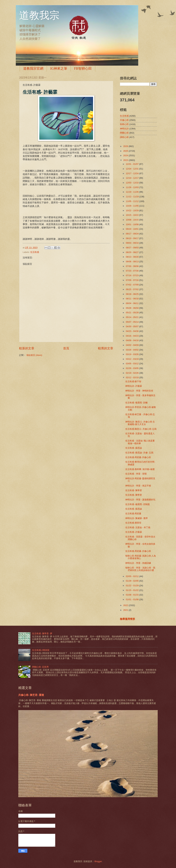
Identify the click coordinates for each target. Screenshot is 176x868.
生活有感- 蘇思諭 (134, 448)
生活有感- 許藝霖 (134, 532)
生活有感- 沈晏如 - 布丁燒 (138, 527)
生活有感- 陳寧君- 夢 (42, 634)
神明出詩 (124, 129)
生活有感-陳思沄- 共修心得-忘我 (141, 429)
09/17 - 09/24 (132, 234)
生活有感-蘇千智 (133, 381)
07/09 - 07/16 (132, 280)
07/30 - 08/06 (132, 266)
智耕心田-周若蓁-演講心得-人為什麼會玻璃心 (141, 557)
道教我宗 (39, 15)
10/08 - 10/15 (132, 220)
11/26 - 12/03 (132, 187)
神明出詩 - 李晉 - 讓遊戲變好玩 (140, 500)
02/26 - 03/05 (132, 368)
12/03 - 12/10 (132, 183)
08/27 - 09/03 (132, 248)
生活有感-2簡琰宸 (41, 650)
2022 (126, 605)
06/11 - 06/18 (132, 299)
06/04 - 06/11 (132, 303)
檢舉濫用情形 (127, 619)
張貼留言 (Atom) (34, 355)
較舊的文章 (106, 348)
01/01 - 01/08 (132, 599)
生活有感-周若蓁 (133, 514)
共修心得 (124, 120)
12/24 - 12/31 (132, 169)
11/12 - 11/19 (132, 197)
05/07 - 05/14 (132, 322)
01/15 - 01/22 (132, 590)
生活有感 (35, 252)
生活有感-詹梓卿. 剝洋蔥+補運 (140, 469)
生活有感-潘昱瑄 (133, 523)
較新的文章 (27, 348)
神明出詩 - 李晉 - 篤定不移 (138, 486)
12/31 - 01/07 (132, 164)
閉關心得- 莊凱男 (40, 667)
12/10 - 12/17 (132, 178)
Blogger (98, 861)
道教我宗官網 (33, 68)
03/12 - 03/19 (132, 359)
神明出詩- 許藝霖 (134, 386)
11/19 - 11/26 (132, 192)
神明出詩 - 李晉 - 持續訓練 (138, 563)
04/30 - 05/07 (132, 326)
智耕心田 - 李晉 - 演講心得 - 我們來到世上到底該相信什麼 (140, 569)
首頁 (66, 348)
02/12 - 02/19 (132, 377)
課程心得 (124, 137)
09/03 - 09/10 (132, 243)
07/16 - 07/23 (132, 275)
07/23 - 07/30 (132, 271)
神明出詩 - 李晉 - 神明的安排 (139, 391)
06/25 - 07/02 (132, 289)
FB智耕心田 (83, 68)
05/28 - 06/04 (132, 308)
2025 (126, 151)
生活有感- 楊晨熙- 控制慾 (138, 504)
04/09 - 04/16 (132, 340)
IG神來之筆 (59, 68)
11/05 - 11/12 (132, 201)
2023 (126, 160)
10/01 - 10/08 (132, 224)
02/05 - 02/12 (132, 576)
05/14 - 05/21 (132, 317)
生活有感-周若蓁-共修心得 (138, 457)
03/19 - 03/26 (132, 354)
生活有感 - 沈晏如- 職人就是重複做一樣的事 (140, 442)
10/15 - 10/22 (132, 215)
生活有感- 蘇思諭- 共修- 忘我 (139, 453)
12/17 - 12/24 (132, 173)
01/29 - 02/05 (132, 581)
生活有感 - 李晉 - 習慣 (136, 474)
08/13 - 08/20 (132, 257)
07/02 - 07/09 (132, 285)
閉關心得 (124, 133)
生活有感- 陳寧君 (134, 490)
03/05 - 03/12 (132, 364)
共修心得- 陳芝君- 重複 (31, 695)
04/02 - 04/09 (132, 345)
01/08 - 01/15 (132, 595)
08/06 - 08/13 (132, 262)
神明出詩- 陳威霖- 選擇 (136, 518)
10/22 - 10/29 (132, 210)
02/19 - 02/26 (132, 373)
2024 (126, 155)
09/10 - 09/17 (132, 238)
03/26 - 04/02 (132, 350)
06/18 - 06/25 (132, 294)
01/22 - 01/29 (132, 586)
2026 (126, 146)
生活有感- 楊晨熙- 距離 (136, 403)
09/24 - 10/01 (132, 229)
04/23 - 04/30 (132, 331)
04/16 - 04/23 (132, 336)
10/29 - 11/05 (132, 206)
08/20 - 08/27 (132, 252)
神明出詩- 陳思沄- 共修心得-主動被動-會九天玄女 (140, 423)
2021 (126, 610)
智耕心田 (124, 124)
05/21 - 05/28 (132, 313)
